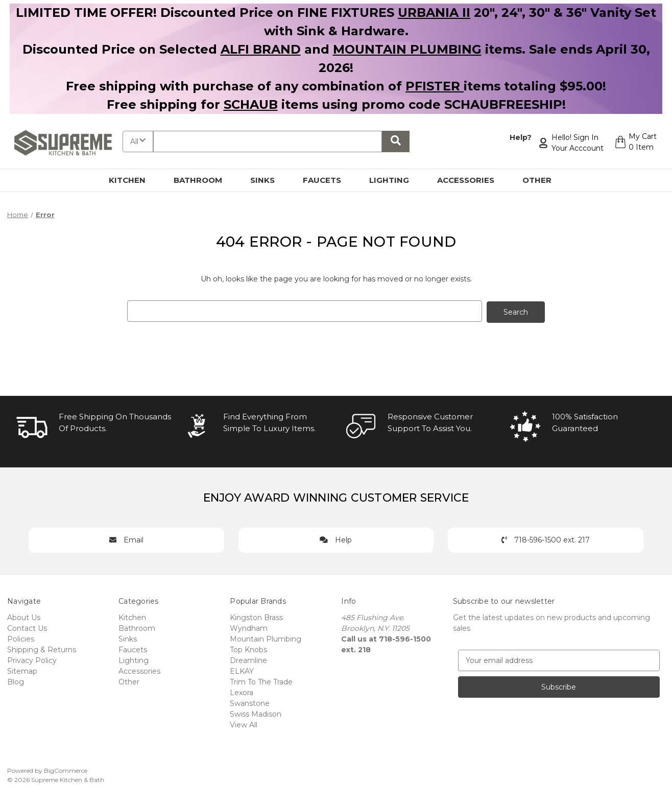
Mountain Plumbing (266, 638)
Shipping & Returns (42, 649)
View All (244, 724)
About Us (24, 617)
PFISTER (435, 86)
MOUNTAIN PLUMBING (407, 49)
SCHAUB (251, 104)
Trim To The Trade (261, 681)
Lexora (242, 692)
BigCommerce (66, 770)
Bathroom (204, 180)
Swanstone (250, 702)
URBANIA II (434, 13)
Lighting (395, 180)
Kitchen (133, 180)
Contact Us (27, 627)
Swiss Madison (256, 713)
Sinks (268, 180)
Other (543, 180)
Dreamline (248, 659)
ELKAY (242, 670)
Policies (21, 638)
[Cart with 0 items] (634, 143)
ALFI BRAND (261, 49)
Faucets (328, 180)
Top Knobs (248, 649)
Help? (519, 137)
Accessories (472, 180)
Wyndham (249, 627)
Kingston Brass (256, 617)
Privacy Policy (32, 659)
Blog (16, 681)
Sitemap (22, 670)
